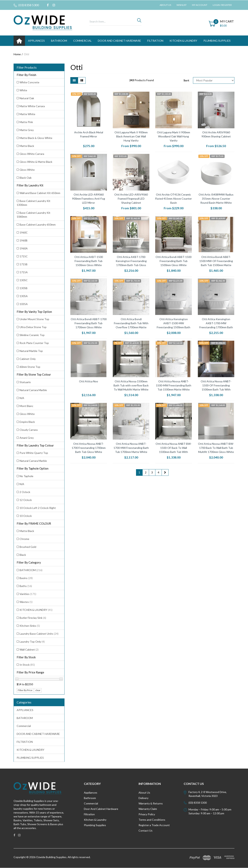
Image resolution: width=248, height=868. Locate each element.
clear (38, 690)
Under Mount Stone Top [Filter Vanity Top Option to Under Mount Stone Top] (34, 319)
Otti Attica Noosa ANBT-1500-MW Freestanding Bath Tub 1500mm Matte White (174, 385)
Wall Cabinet (29, 649)
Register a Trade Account (154, 825)
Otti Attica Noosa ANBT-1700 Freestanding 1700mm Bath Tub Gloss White (89, 448)
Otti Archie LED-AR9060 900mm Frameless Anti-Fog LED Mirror (89, 199)
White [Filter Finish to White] (23, 90)
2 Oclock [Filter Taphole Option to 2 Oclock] (25, 492)
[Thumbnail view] (74, 80)
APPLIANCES (36, 41)
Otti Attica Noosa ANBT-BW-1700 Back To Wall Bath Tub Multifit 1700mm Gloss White (216, 448)
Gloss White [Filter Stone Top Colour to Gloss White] (27, 414)
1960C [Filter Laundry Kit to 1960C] (24, 232)
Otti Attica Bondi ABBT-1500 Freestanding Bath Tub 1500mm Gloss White (174, 261)
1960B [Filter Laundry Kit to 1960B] (24, 240)
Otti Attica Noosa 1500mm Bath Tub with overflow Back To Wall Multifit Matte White (131, 385)
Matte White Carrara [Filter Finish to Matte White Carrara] (32, 106)
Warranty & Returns (151, 803)
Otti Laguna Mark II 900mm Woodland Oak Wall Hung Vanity (174, 136)
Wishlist (182, 5)
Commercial (82, 41)
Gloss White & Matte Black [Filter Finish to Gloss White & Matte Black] (36, 162)
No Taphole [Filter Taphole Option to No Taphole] (26, 476)
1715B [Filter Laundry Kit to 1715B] (24, 264)
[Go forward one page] (165, 472)
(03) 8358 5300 (26, 5)
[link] (48, 5)
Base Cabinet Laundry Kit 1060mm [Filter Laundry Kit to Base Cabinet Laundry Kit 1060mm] (34, 215)
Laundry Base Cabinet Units (39, 634)
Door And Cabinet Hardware (101, 809)
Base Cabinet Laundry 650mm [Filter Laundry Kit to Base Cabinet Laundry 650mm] (38, 225)
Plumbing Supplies (95, 825)
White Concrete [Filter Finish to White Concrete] (29, 82)
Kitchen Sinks (30, 626)
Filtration (89, 814)
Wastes (26, 602)
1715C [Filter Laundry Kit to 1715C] (24, 256)
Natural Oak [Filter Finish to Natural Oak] (27, 98)
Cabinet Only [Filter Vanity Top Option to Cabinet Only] (28, 359)
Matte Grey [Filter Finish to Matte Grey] (27, 130)
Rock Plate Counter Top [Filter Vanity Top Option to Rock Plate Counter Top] (34, 343)
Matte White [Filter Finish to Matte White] (27, 114)
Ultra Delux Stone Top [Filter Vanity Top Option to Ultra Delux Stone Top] (33, 327)
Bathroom (90, 798)
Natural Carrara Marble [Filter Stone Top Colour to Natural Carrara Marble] (33, 390)
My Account (200, 5)
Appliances (91, 793)
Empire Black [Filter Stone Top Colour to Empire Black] (27, 422)
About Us (165, 5)
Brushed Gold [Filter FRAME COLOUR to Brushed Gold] (28, 547)
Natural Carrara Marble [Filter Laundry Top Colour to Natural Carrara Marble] (33, 461)
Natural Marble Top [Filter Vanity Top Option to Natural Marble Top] (31, 351)
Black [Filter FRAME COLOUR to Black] (23, 555)
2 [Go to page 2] (146, 472)
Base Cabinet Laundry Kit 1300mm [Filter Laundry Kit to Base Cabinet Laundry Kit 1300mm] (34, 203)
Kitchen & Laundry (95, 820)
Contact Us (146, 831)
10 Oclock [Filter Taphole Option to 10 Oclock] (26, 516)
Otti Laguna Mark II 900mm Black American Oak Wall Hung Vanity (131, 136)
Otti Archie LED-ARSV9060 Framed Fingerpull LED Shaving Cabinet (131, 199)
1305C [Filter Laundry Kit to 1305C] (24, 280)
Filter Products (27, 67)
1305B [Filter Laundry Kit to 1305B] (24, 288)
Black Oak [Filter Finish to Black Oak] (26, 178)
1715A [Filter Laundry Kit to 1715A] (24, 272)
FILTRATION (155, 41)
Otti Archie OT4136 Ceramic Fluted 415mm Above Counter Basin (174, 199)
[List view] (82, 80)
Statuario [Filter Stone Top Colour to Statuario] (25, 382)
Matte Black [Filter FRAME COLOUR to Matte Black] (27, 531)
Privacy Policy (147, 814)
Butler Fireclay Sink (33, 618)
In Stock (27, 665)
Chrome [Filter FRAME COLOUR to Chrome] (24, 539)
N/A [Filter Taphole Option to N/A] (22, 484)
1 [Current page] (139, 472)
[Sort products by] (214, 80)
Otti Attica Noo (89, 381)
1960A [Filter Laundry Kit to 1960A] (24, 248)
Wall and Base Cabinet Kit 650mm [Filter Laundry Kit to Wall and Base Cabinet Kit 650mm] (40, 193)
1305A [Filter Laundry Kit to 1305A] (24, 296)
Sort (186, 80)
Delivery (143, 798)
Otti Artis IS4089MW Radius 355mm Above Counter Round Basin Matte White (216, 199)
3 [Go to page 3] (152, 472)
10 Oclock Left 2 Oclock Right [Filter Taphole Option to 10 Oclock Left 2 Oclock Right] (38, 508)
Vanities (28, 594)
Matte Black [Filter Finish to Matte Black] (27, 146)
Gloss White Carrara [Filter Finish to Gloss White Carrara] (32, 154)
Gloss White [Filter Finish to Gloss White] (27, 170)
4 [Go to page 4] (158, 472)
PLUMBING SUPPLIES (217, 41)
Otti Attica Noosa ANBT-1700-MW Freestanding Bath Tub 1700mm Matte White (131, 448)
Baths (26, 586)
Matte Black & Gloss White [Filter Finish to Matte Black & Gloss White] (36, 138)
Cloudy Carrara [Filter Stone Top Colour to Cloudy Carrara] (29, 430)
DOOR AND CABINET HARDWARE (119, 41)
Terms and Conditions (152, 820)
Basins (26, 578)
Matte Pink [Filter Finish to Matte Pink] (26, 122)
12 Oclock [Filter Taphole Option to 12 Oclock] (26, 500)
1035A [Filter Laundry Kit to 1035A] (24, 304)
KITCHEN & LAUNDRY (183, 41)
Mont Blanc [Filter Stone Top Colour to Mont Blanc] (26, 406)
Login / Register (222, 5)
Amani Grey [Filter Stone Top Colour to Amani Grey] (27, 438)
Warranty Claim (148, 809)
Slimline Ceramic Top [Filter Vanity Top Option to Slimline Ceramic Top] (32, 335)
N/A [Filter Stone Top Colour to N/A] (22, 398)
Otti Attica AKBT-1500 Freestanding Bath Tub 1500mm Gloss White (89, 261)
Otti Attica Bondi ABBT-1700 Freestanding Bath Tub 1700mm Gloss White (89, 323)
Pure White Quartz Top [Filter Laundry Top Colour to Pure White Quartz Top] (34, 453)
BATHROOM (59, 41)
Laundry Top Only (32, 642)
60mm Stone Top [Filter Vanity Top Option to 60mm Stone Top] (30, 367)
